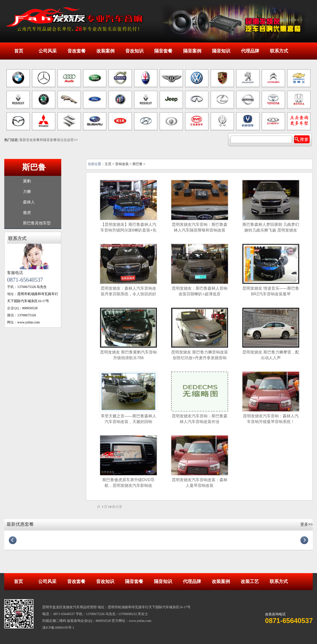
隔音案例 (192, 51)
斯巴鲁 (34, 167)
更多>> (307, 524)
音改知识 (134, 51)
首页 (19, 51)
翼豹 (27, 181)
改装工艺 (250, 581)
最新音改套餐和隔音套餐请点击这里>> (48, 140)
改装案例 (105, 51)
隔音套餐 (163, 51)
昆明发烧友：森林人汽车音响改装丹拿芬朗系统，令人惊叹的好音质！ (128, 294)
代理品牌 (250, 51)
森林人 (29, 202)
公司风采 (48, 51)
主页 (108, 164)
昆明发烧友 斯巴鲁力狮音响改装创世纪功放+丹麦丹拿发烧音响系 (200, 358)
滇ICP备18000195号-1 (58, 628)
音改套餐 (77, 51)
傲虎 (27, 213)
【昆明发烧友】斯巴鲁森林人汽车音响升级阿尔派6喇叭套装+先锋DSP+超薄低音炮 (128, 230)
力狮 (27, 192)
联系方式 (279, 51)
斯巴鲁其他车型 (37, 223)
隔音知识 (221, 51)
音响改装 (122, 164)
